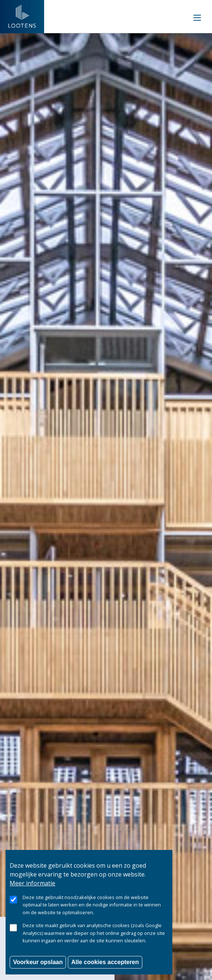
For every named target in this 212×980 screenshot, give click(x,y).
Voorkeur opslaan (38, 970)
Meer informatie (32, 891)
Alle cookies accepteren (105, 970)
